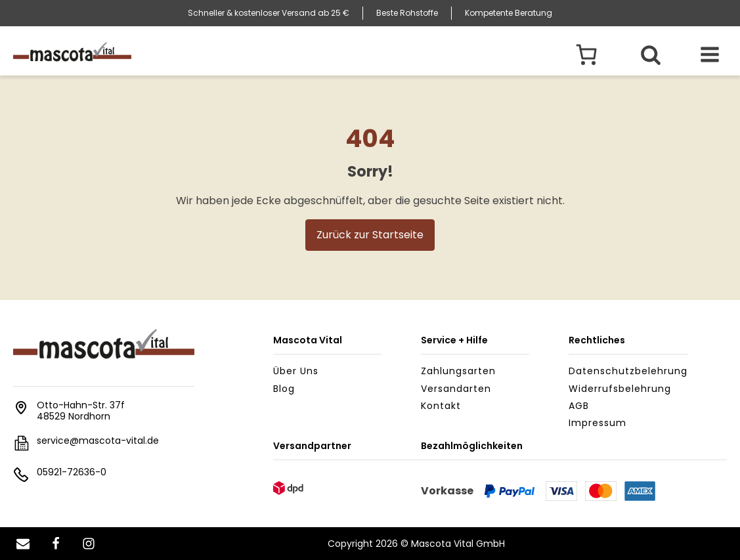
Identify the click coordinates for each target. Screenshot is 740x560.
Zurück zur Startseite (370, 235)
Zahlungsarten (458, 371)
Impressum (598, 423)
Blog (284, 389)
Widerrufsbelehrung (620, 389)
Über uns (296, 371)
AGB (579, 406)
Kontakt (441, 406)
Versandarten (456, 389)
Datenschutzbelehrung (628, 371)
